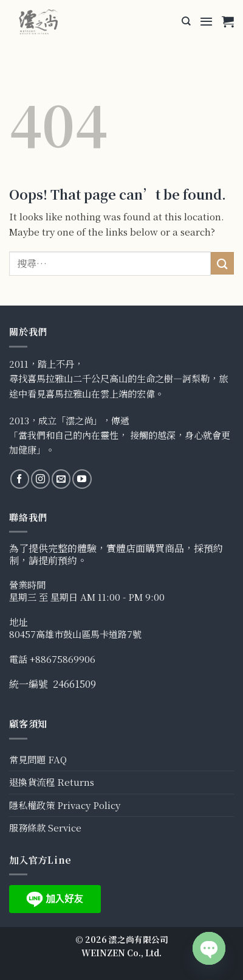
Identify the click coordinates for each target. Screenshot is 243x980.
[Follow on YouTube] (82, 479)
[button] (206, 21)
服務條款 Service (45, 828)
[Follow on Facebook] (20, 479)
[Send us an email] (61, 479)
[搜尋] (186, 21)
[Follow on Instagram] (40, 479)
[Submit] (222, 263)
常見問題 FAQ (38, 759)
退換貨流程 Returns (52, 782)
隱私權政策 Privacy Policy (65, 805)
